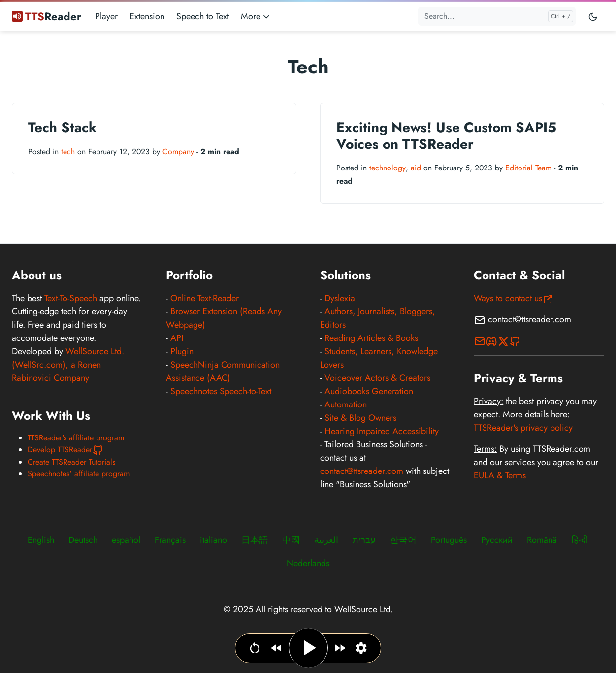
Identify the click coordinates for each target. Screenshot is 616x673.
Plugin (182, 351)
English (41, 540)
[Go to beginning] (255, 648)
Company (178, 151)
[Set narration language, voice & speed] (361, 648)
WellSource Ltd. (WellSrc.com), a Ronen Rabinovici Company (68, 365)
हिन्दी (580, 540)
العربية (326, 540)
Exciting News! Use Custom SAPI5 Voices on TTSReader (446, 136)
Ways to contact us (514, 298)
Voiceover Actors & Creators (377, 378)
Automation (346, 404)
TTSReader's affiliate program (76, 438)
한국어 (403, 540)
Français (170, 540)
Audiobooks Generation (369, 391)
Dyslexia (340, 298)
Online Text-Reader (205, 298)
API (177, 338)
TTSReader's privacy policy (523, 428)
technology (388, 168)
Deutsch (83, 540)
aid (416, 168)
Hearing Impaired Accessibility (382, 431)
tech (68, 151)
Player (106, 16)
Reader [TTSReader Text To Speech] (47, 16)
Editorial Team (528, 168)
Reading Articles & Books (371, 338)
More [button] (256, 16)
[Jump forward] (340, 648)
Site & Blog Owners (360, 418)
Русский (497, 540)
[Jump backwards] (276, 648)
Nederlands (308, 563)
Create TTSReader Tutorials (71, 462)
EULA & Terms (500, 475)
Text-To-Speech (71, 298)
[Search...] (497, 16)
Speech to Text (203, 16)
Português (449, 540)
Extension (147, 16)
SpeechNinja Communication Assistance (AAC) (223, 371)
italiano (213, 540)
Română (542, 540)
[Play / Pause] (308, 648)
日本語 (255, 540)
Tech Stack (62, 127)
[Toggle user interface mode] (593, 16)
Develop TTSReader (66, 450)
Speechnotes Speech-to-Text (221, 391)
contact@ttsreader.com (362, 471)
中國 (291, 540)
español (126, 540)
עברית (364, 540)
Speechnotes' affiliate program (79, 474)
